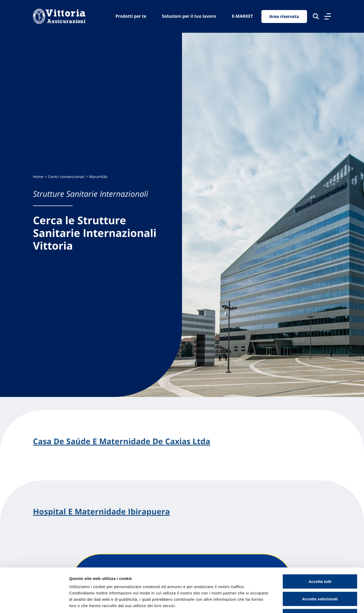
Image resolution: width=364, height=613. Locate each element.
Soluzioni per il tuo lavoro (189, 16)
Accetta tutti (320, 544)
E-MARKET (242, 16)
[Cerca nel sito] (316, 16)
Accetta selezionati (320, 561)
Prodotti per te (131, 16)
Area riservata (284, 16)
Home (38, 177)
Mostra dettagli (277, 603)
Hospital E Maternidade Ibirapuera (101, 512)
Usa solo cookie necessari (320, 578)
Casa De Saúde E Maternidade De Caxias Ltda (122, 441)
